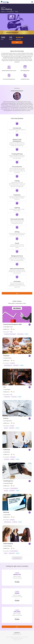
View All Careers (17, 558)
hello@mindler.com (17, 634)
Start (17, 42)
